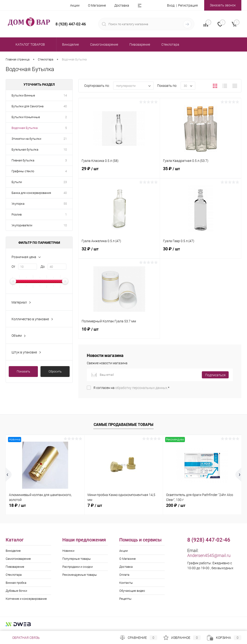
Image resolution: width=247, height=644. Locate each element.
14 (65, 95)
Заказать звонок (223, 5)
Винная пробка (16, 583)
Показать (23, 371)
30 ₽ (201, 252)
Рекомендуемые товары (80, 575)
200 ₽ (176, 505)
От (13, 267)
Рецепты (125, 599)
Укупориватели (22, 225)
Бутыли (17, 182)
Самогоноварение (18, 559)
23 (65, 182)
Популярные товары (77, 559)
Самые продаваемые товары (123, 425)
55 (65, 204)
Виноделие (13, 551)
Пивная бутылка (23, 160)
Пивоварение (15, 567)
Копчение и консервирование (26, 599)
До (43, 267)
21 (65, 139)
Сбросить (55, 371)
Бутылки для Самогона (28, 106)
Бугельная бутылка (25, 150)
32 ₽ (119, 252)
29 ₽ (119, 171)
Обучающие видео (132, 591)
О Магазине (97, 5)
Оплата (124, 575)
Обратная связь (23, 638)
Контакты (126, 583)
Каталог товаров (30, 44)
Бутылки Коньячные (26, 117)
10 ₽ (119, 332)
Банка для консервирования (31, 193)
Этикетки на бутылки (26, 139)
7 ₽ (95, 505)
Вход (171, 5)
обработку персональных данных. (142, 388)
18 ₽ (17, 505)
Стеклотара (14, 575)
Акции (75, 5)
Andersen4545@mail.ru (209, 555)
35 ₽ (201, 171)
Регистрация (188, 5)
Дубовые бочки (16, 591)
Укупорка (18, 204)
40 (65, 106)
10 (65, 150)
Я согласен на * (131, 388)
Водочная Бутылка (25, 128)
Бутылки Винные (23, 95)
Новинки (68, 551)
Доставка (122, 5)
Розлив (17, 214)
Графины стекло (23, 171)
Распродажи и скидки (78, 567)
